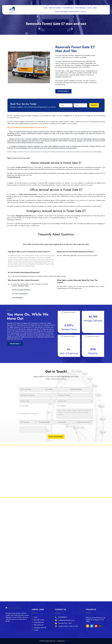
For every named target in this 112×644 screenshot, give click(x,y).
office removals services (28, 194)
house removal (21, 167)
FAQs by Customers (61, 12)
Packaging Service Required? (30, 414)
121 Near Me (69, 641)
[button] (63, 91)
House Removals (68, 8)
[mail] (57, 2)
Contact (83, 12)
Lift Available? (25, 406)
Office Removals (80, 8)
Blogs (89, 8)
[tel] (73, 2)
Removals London (55, 8)
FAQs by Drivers (74, 12)
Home (46, 8)
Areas (95, 8)
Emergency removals (24, 216)
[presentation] (33, 429)
